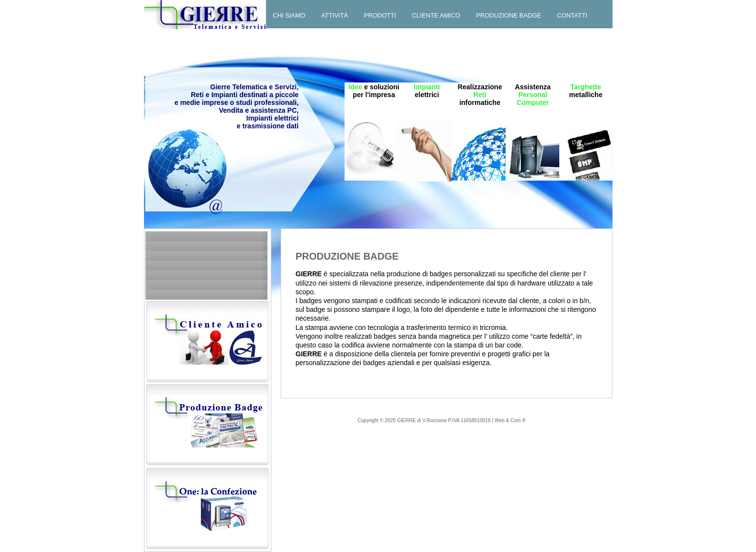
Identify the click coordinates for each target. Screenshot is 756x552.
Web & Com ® (510, 420)
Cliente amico (436, 15)
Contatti (572, 15)
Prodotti (380, 15)
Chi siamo (289, 15)
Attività (335, 15)
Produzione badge (509, 15)
